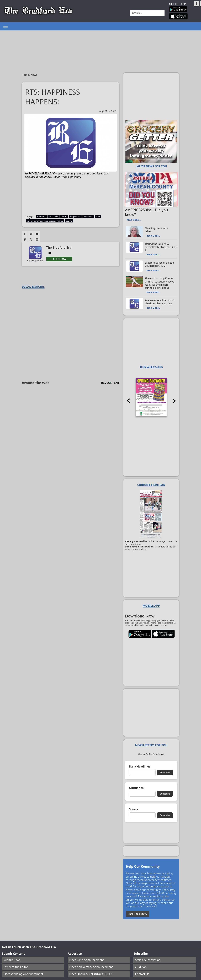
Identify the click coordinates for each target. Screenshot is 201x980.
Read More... (134, 220)
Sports (133, 809)
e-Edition (141, 967)
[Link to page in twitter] (31, 234)
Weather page (114, 13)
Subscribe (165, 772)
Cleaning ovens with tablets (156, 230)
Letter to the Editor (16, 967)
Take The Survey (137, 914)
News (34, 75)
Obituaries (136, 788)
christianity (53, 217)
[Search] (147, 13)
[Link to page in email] (37, 234)
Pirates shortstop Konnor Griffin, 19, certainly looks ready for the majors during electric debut (159, 283)
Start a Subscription (148, 960)
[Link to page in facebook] (25, 234)
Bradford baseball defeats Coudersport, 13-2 (160, 264)
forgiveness (75, 217)
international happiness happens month (45, 221)
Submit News (12, 960)
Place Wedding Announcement (23, 974)
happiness (88, 217)
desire (64, 217)
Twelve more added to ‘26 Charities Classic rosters (159, 302)
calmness (41, 217)
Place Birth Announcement (87, 960)
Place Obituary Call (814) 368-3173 (91, 974)
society (69, 221)
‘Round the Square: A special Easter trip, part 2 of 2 (160, 247)
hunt (98, 217)
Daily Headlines (140, 767)
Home (26, 75)
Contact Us (142, 974)
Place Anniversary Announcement (91, 967)
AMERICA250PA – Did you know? (146, 212)
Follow (61, 259)
